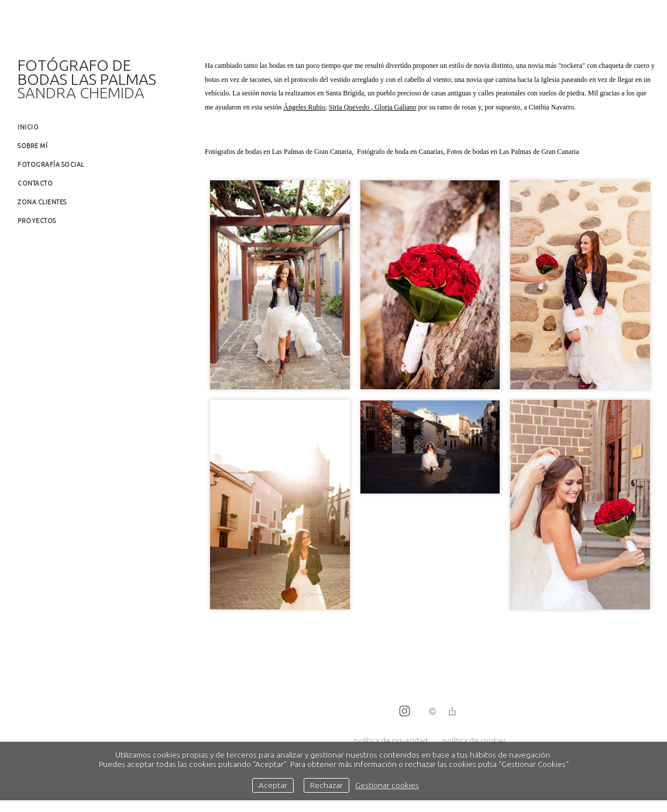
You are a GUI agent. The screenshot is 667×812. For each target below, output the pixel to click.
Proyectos (37, 221)
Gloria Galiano (396, 107)
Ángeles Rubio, (305, 107)
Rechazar (326, 785)
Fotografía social (51, 165)
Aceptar (273, 785)
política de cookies (474, 741)
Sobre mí (32, 146)
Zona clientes (42, 202)
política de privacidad (391, 741)
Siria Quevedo (349, 107)
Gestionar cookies (387, 785)
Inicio (28, 127)
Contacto (35, 183)
